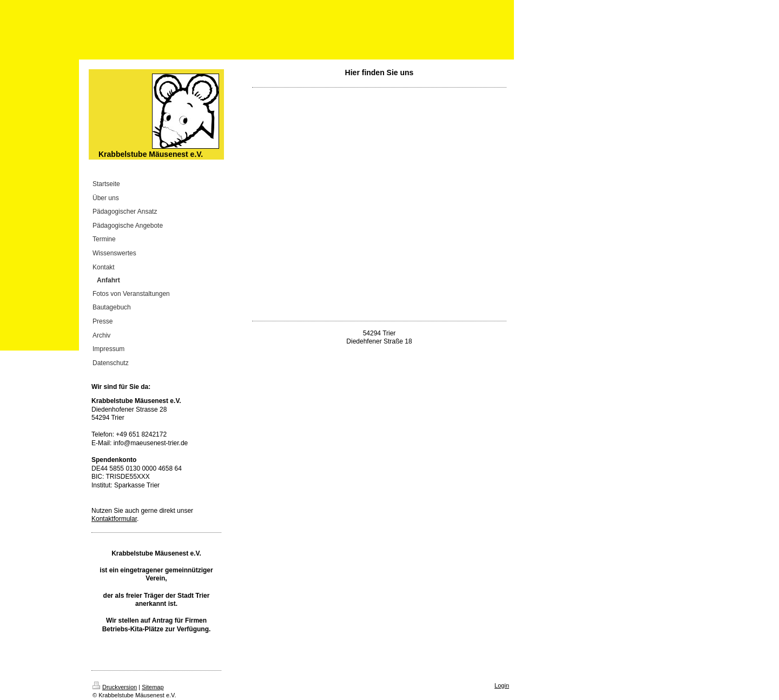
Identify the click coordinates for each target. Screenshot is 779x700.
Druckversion (115, 687)
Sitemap (153, 687)
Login (502, 685)
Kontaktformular (114, 519)
